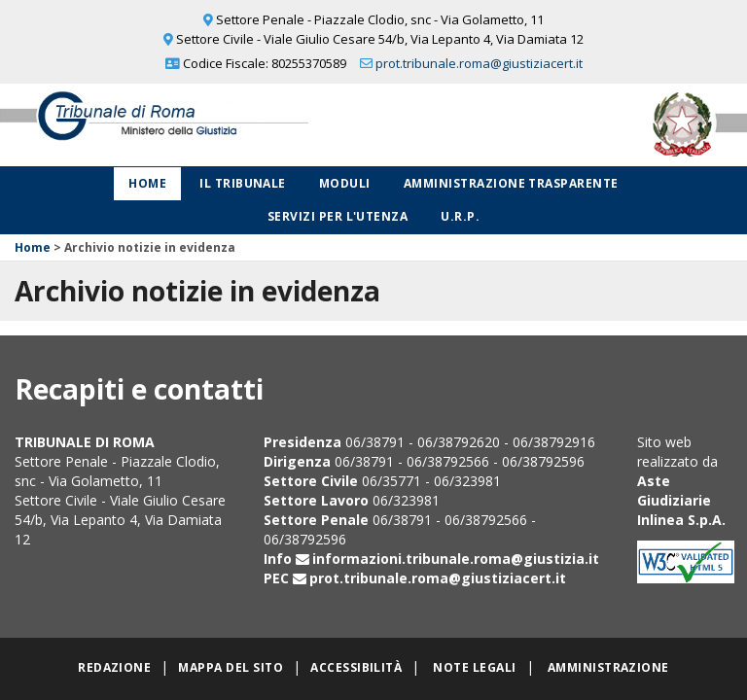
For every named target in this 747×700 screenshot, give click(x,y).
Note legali (474, 667)
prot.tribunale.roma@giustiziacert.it (479, 63)
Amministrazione (608, 667)
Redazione (114, 667)
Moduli (345, 183)
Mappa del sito (231, 667)
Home (147, 183)
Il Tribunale (243, 183)
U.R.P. (460, 216)
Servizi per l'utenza (338, 216)
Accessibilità (356, 667)
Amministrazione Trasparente (511, 183)
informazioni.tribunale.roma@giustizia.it (456, 559)
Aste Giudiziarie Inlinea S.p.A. (681, 500)
